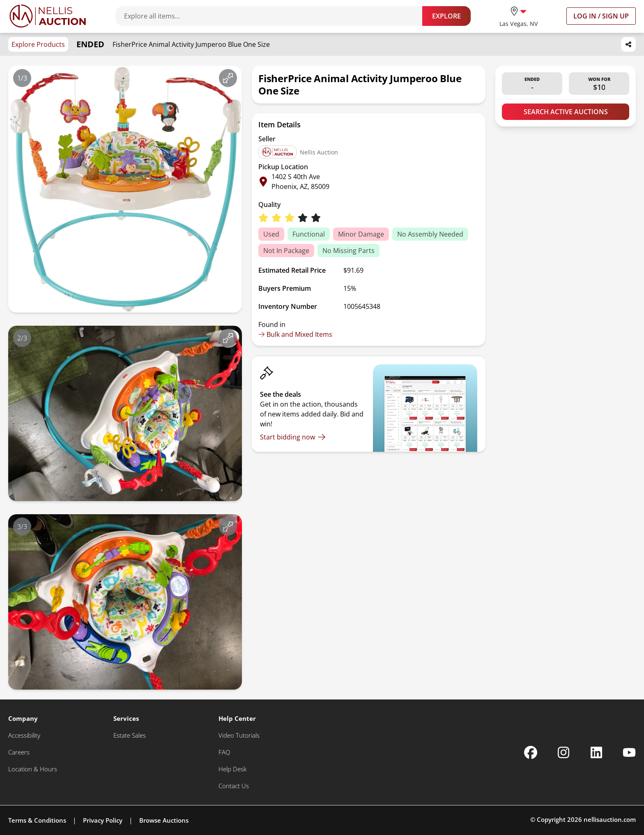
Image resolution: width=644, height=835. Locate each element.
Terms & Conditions (37, 820)
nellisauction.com (610, 819)
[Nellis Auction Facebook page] (531, 752)
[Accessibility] (24, 735)
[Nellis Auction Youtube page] (629, 752)
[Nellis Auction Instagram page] (563, 752)
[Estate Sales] (130, 735)
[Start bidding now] (293, 437)
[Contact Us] (234, 786)
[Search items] (273, 16)
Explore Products (38, 44)
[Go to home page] (48, 16)
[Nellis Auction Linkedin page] (596, 752)
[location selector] (519, 16)
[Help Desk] (232, 769)
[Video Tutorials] (239, 735)
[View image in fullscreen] (228, 78)
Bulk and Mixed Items (295, 334)
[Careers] (19, 752)
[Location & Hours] (33, 769)
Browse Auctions (164, 820)
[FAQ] (224, 752)
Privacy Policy (103, 820)
